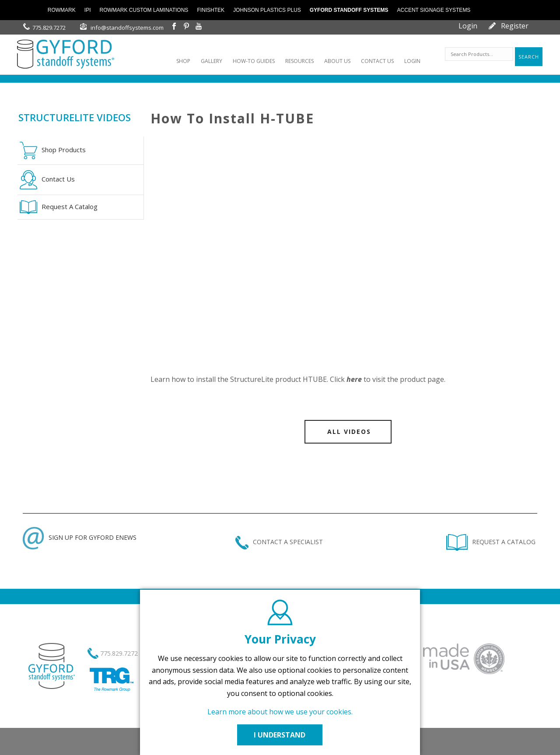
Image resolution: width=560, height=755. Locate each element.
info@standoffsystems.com (127, 28)
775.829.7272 (49, 28)
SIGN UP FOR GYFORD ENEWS (80, 537)
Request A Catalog (59, 207)
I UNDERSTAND (280, 735)
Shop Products (53, 150)
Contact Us (47, 180)
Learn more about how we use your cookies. (280, 712)
